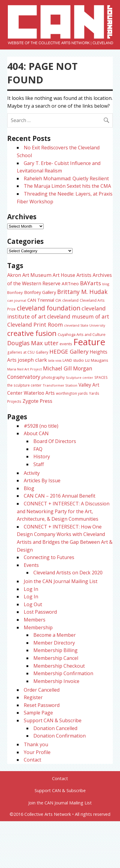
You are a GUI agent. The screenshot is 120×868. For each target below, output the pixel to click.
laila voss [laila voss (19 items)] (55, 361)
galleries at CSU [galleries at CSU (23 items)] (21, 352)
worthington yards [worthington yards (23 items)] (72, 393)
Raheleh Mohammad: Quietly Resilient (66, 178)
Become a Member (55, 635)
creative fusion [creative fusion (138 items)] (32, 333)
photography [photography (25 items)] (53, 377)
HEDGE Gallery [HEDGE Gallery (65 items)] (69, 352)
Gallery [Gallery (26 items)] (42, 352)
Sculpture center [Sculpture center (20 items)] (80, 377)
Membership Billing (55, 650)
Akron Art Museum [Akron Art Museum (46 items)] (29, 275)
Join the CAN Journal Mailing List (61, 581)
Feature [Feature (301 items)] (89, 342)
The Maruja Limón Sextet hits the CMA (67, 186)
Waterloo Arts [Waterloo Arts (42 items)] (39, 393)
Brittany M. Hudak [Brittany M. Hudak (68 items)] (82, 292)
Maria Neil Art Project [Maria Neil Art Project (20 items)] (25, 369)
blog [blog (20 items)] (106, 284)
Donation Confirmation (60, 736)
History (42, 456)
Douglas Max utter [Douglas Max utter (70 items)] (33, 343)
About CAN (36, 433)
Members (35, 620)
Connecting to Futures (49, 557)
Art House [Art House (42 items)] (64, 275)
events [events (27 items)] (66, 344)
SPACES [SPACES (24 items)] (101, 377)
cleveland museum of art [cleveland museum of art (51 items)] (78, 316)
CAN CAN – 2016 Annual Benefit (60, 496)
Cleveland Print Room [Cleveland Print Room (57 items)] (35, 325)
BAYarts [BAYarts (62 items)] (91, 283)
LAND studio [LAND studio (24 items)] (73, 360)
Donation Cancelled (55, 728)
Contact (32, 760)
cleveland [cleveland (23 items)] (70, 300)
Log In (31, 589)
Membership (38, 627)
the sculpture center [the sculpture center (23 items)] (24, 385)
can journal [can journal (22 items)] (17, 300)
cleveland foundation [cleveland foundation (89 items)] (49, 308)
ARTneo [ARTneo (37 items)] (70, 283)
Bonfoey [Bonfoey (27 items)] (15, 292)
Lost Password (40, 612)
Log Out (33, 604)
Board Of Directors (55, 441)
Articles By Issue (42, 480)
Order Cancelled (42, 690)
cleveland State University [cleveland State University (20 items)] (85, 325)
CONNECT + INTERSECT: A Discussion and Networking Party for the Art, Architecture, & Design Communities (63, 511)
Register (33, 697)
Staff (39, 464)
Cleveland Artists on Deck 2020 (68, 573)
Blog (29, 488)
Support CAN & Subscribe (53, 720)
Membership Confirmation (63, 673)
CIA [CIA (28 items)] (58, 300)
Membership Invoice (56, 681)
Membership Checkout (59, 666)
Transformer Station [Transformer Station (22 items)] (60, 385)
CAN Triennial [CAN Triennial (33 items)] (41, 300)
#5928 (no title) (41, 426)
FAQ (38, 449)
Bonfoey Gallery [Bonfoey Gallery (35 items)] (40, 292)
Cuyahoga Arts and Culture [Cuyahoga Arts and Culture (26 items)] (82, 334)
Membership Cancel (56, 658)
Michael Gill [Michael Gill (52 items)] (57, 368)
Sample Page (38, 713)
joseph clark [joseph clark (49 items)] (32, 360)
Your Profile (37, 752)
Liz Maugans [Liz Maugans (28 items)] (97, 360)
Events (31, 565)
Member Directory (54, 643)
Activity (32, 473)
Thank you (36, 744)
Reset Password (42, 705)
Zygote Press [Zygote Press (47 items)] (37, 401)
